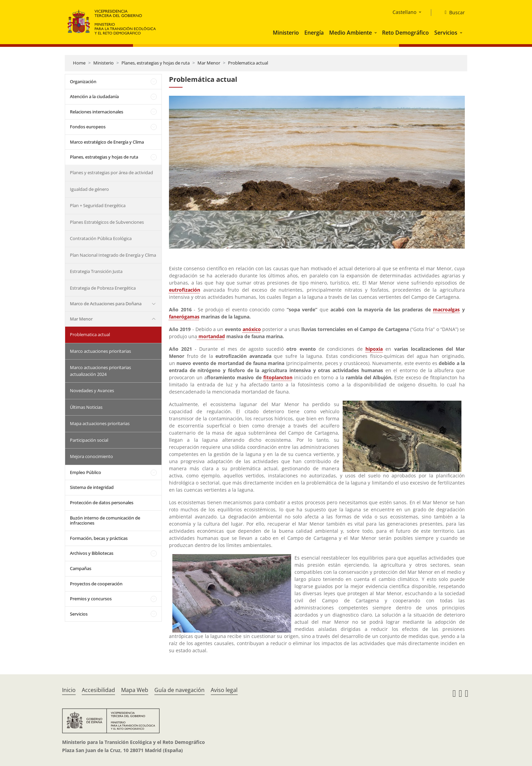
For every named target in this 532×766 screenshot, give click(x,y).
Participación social (89, 440)
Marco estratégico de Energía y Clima (107, 142)
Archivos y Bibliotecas (92, 553)
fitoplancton (278, 377)
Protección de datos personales (102, 503)
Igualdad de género (89, 189)
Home (79, 63)
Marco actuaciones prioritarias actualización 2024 (100, 371)
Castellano (404, 12)
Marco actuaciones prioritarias (100, 351)
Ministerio (286, 33)
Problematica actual (248, 63)
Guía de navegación (179, 690)
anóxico (252, 329)
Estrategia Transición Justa (96, 271)
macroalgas (446, 309)
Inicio (69, 690)
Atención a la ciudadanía (94, 96)
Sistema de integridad (92, 487)
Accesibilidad (98, 690)
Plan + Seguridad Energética (98, 205)
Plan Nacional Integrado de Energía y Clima (113, 255)
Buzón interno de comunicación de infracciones (105, 521)
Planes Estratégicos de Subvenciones (107, 222)
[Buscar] (452, 13)
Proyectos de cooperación (96, 584)
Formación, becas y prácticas (99, 538)
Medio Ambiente (350, 33)
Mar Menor (209, 63)
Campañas (81, 568)
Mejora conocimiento (91, 456)
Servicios (446, 33)
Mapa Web (135, 690)
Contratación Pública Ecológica (101, 238)
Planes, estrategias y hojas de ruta (156, 63)
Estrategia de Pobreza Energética (103, 288)
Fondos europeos (88, 127)
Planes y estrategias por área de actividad (111, 172)
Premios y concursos (91, 599)
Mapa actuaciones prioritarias (100, 423)
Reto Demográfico (405, 33)
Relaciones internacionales (97, 112)
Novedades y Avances (92, 390)
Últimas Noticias (86, 407)
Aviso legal (224, 690)
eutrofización (185, 290)
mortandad (212, 336)
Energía (314, 33)
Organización (83, 81)
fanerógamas (184, 317)
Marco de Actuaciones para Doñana (106, 304)
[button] (376, 33)
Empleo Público (85, 472)
